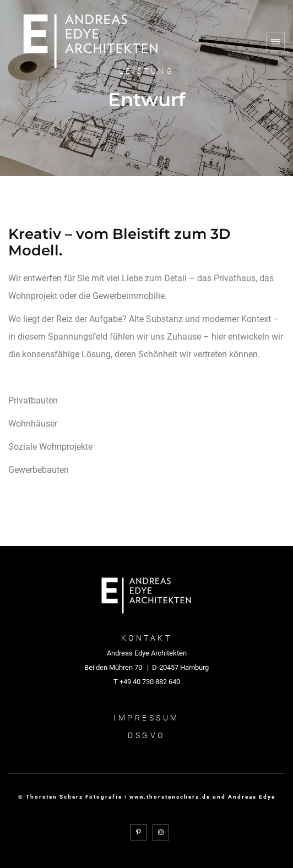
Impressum (146, 718)
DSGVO (146, 735)
